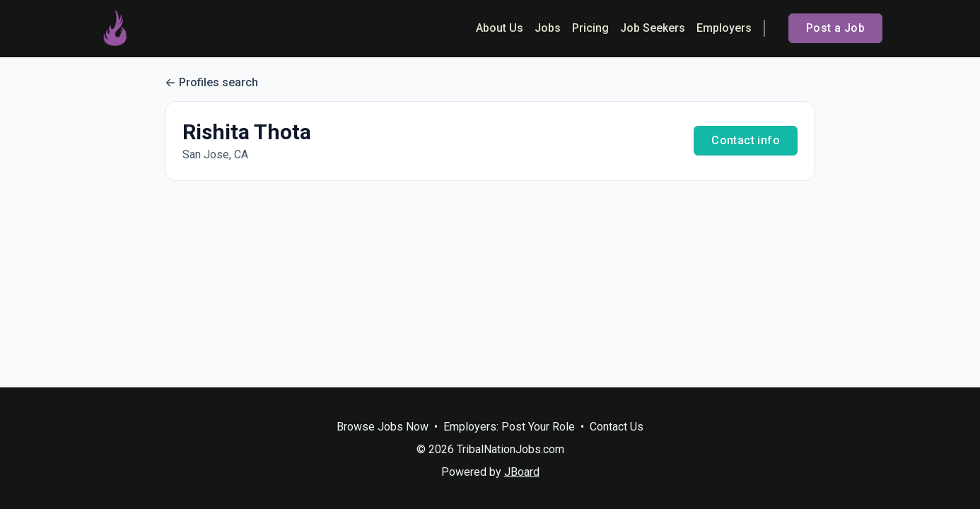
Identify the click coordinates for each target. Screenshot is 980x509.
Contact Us (617, 427)
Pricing (590, 28)
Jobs (548, 28)
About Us (500, 28)
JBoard (522, 472)
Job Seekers (653, 28)
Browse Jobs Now (383, 427)
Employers (724, 28)
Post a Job (835, 28)
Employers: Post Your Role (509, 427)
